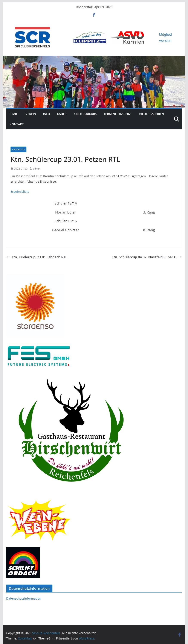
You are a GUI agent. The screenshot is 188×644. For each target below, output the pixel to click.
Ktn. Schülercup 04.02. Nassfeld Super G (147, 257)
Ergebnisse (18, 149)
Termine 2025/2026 (118, 114)
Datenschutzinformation (24, 598)
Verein (31, 114)
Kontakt (17, 124)
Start (14, 114)
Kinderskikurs (85, 114)
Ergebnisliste (20, 192)
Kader (62, 114)
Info (47, 114)
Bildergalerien (152, 114)
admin (37, 169)
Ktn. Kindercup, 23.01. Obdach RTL (37, 257)
